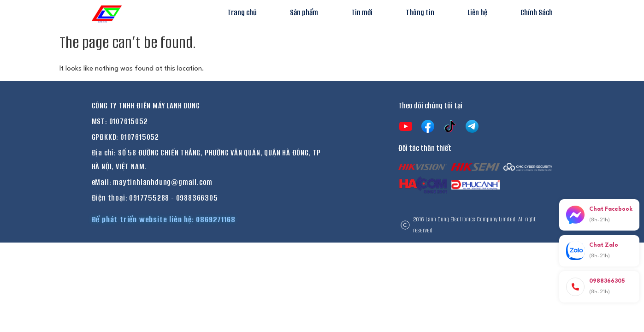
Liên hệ (477, 12)
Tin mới (362, 12)
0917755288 (149, 198)
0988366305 (197, 198)
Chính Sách (537, 12)
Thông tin (420, 12)
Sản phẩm (304, 12)
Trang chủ (242, 12)
